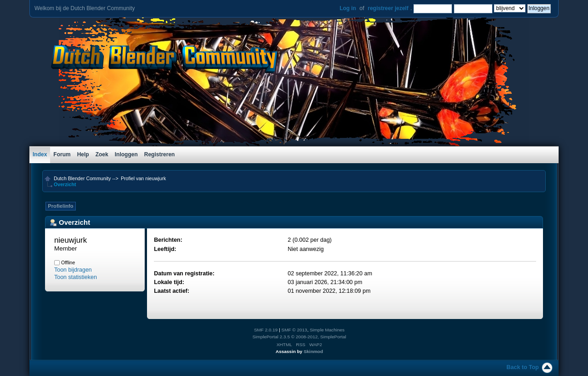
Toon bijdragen (73, 270)
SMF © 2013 (294, 330)
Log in (348, 8)
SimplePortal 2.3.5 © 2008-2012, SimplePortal (299, 337)
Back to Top (523, 367)
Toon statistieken (76, 277)
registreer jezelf (388, 8)
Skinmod (313, 351)
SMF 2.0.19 (266, 330)
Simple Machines (327, 330)
